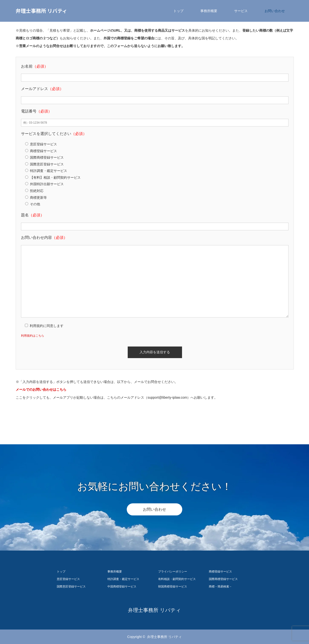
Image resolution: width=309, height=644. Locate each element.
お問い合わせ (275, 11)
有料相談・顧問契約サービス (177, 579)
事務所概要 (209, 11)
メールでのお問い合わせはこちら (41, 389)
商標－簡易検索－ (220, 587)
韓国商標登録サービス (173, 587)
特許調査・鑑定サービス (123, 579)
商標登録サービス (220, 572)
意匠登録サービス (68, 579)
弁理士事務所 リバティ (42, 11)
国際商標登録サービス (223, 579)
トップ (178, 11)
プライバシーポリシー (173, 572)
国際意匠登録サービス (71, 587)
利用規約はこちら (33, 336)
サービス (241, 11)
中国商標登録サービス (122, 587)
